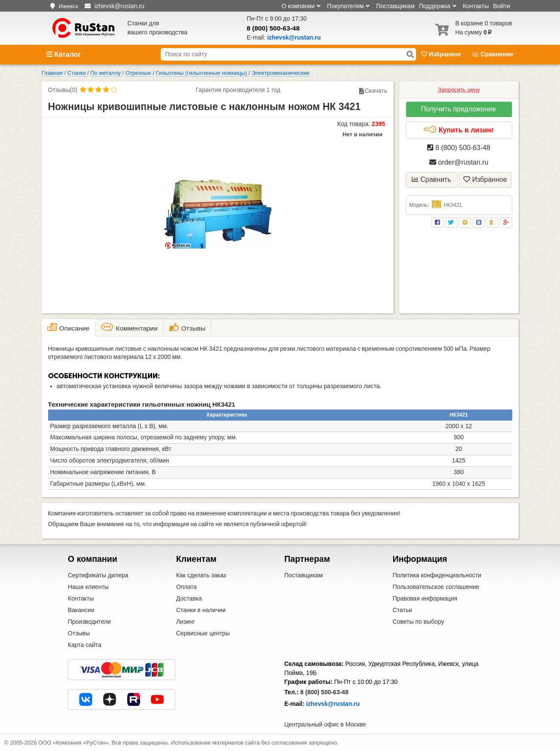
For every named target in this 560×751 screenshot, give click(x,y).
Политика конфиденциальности (437, 575)
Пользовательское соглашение (436, 587)
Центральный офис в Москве (325, 724)
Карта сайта (85, 645)
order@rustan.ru (459, 162)
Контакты (476, 6)
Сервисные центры (203, 633)
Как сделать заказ (201, 575)
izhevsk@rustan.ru (333, 704)
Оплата (187, 587)
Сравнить (431, 179)
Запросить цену (459, 90)
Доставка (189, 598)
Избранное (442, 54)
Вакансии (81, 610)
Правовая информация (425, 598)
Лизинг (186, 622)
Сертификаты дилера (98, 575)
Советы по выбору (418, 622)
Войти (501, 6)
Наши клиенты (88, 587)
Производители (89, 622)
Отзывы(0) (63, 90)
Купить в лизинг (458, 130)
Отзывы (79, 633)
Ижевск (68, 6)
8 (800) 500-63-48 (273, 28)
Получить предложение (458, 109)
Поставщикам (395, 6)
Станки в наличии (201, 610)
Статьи (402, 610)
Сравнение (493, 54)
